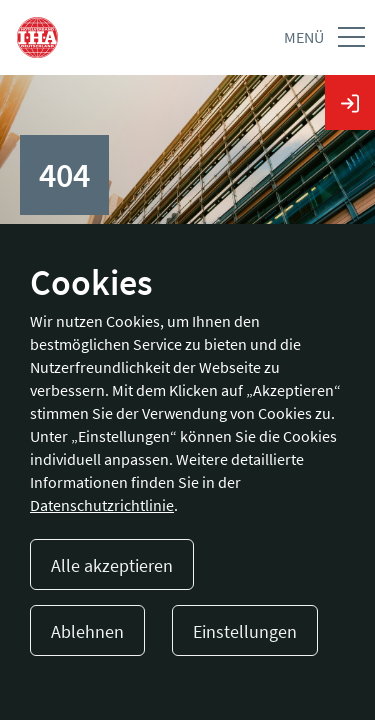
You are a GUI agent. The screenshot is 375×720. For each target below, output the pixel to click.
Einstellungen (245, 631)
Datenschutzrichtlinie (102, 505)
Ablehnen (87, 631)
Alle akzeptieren (112, 565)
